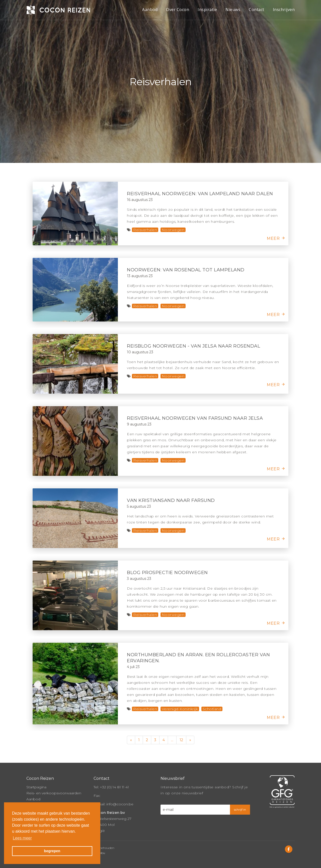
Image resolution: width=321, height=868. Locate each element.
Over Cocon (178, 10)
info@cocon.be (120, 804)
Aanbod (150, 10)
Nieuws (233, 10)
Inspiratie (207, 10)
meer (273, 238)
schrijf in (240, 809)
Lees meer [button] (22, 838)
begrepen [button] (52, 851)
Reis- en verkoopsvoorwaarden (54, 793)
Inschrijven (284, 10)
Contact (257, 10)
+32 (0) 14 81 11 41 (114, 787)
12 (181, 740)
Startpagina (36, 787)
